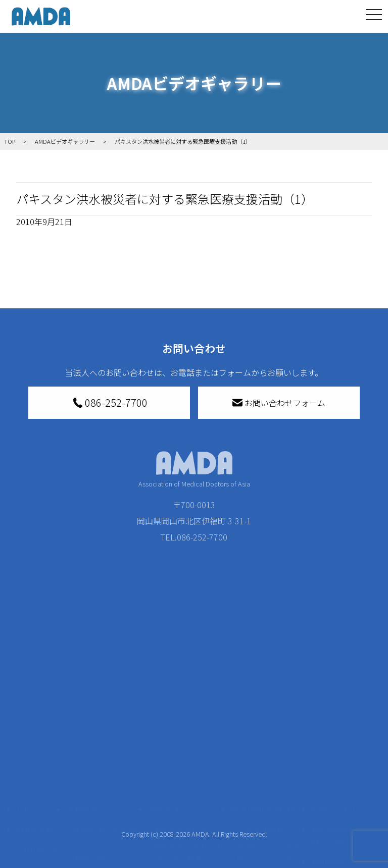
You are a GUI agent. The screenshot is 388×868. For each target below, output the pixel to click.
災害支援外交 (261, 716)
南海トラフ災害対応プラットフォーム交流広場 (269, 744)
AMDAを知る (39, 716)
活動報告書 (38, 771)
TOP (24, 696)
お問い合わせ (335, 696)
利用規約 (327, 748)
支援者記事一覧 (183, 857)
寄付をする (169, 696)
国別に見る (92, 744)
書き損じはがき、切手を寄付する (187, 767)
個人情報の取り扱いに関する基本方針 (339, 781)
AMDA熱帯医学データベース (41, 849)
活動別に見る (96, 761)
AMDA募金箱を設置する (189, 795)
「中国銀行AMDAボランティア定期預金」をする (189, 829)
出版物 (34, 821)
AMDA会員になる (185, 716)
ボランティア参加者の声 (104, 823)
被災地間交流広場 (263, 696)
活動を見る (86, 696)
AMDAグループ (41, 742)
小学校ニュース (38, 799)
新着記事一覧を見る (105, 722)
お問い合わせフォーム (279, 403)
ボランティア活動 (104, 801)
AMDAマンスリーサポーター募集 (189, 738)
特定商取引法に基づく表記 (339, 722)
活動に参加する (94, 781)
